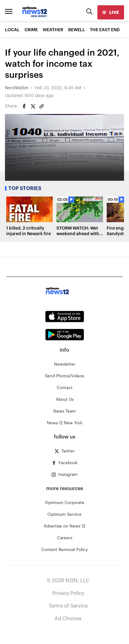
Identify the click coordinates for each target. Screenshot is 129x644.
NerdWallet (17, 88)
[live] (111, 12)
